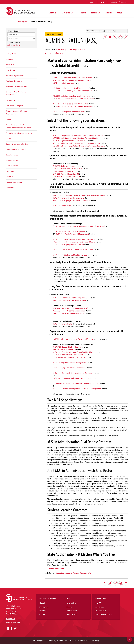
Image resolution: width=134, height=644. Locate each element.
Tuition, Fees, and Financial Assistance (19, 133)
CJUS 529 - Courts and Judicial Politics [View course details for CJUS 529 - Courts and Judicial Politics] (67, 169)
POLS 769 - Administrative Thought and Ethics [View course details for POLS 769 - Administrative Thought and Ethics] (71, 104)
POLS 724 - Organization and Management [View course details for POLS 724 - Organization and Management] (69, 363)
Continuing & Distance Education (17, 150)
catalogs (39, 640)
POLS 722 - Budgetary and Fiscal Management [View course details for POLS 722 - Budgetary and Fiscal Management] (71, 88)
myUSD (98, 603)
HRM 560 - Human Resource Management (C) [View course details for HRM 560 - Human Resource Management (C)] (70, 308)
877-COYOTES (12, 611)
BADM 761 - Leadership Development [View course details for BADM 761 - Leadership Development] (67, 347)
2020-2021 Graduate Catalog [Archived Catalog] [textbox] (101, 31)
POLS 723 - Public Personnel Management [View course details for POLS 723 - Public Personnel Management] (69, 231)
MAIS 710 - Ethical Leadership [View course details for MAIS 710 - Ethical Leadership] (64, 349)
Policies (42, 614)
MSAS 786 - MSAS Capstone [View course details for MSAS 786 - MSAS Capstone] (63, 83)
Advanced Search (14, 45)
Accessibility (71, 603)
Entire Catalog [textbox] (12, 34)
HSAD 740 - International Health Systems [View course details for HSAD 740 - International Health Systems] (69, 198)
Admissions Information (55, 53)
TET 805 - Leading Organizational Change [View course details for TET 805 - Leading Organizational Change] (69, 357)
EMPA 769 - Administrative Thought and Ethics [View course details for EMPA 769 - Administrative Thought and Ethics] (74, 106)
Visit (103, 2)
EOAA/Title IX (72, 611)
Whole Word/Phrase (15, 42)
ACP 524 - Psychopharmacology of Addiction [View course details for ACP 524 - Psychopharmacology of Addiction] (70, 141)
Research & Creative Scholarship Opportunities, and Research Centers (19, 126)
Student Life (96, 13)
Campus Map (10, 171)
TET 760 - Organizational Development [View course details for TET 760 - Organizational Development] (68, 355)
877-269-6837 (12, 614)
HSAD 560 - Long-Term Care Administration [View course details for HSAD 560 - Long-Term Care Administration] (70, 300)
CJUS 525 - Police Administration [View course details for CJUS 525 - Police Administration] (65, 166)
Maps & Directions (13, 622)
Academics (53, 13)
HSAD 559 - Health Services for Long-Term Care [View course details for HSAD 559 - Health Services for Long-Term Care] (71, 298)
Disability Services (12, 155)
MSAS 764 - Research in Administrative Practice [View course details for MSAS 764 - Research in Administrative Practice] (71, 80)
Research (83, 13)
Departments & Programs (15, 106)
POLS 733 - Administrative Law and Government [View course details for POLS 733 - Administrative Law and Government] (71, 96)
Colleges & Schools (12, 100)
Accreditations (11, 70)
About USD (10, 65)
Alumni (42, 603)
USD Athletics (101, 611)
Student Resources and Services (17, 144)
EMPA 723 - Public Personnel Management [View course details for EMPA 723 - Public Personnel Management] (72, 234)
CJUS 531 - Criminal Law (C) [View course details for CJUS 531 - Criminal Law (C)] (63, 171)
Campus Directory (12, 166)
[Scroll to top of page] (129, 639)
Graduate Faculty (12, 160)
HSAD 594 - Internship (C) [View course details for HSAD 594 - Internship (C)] (63, 206)
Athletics (109, 13)
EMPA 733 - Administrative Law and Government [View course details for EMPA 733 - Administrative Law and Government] (75, 99)
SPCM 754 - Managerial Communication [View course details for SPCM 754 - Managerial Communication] (68, 112)
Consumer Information (14, 182)
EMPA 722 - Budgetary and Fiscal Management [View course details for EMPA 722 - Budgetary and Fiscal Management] (74, 91)
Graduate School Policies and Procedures (16, 93)
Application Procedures (14, 81)
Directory (43, 611)
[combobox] (107, 31)
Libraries (9, 139)
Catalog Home (23, 22)
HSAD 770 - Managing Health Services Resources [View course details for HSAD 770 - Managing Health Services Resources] (72, 200)
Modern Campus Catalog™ (90, 640)
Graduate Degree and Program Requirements (17, 113)
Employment (44, 607)
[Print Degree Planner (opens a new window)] (105, 37)
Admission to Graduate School (16, 86)
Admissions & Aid (68, 13)
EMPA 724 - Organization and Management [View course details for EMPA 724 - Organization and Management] (70, 368)
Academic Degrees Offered (15, 76)
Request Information (119, 2)
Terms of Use (71, 614)
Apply (92, 2)
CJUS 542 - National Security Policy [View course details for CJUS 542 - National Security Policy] (66, 176)
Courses (9, 119)
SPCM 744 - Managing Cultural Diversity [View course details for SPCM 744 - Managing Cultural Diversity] (68, 244)
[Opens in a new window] (8, 629)
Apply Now (10, 59)
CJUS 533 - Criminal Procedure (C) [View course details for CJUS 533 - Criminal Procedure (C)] (66, 174)
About (119, 13)
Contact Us (10, 177)
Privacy (69, 607)
